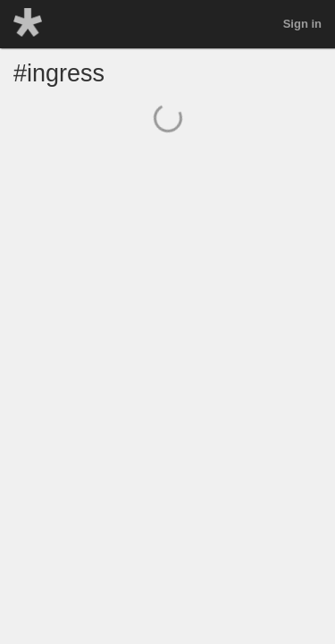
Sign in (302, 24)
